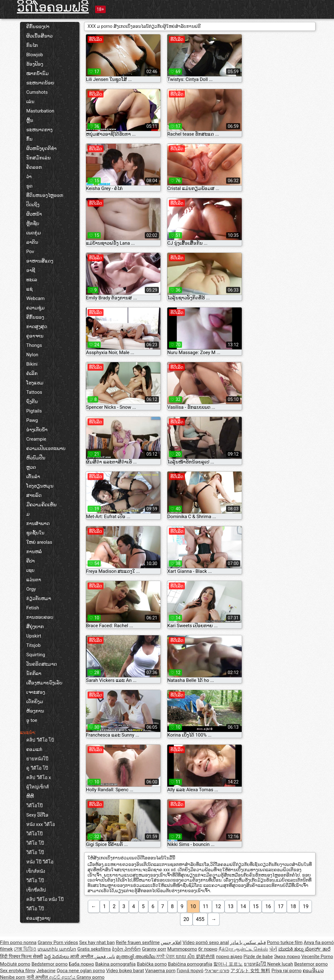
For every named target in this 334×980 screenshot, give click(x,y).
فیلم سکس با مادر (248, 942)
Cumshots (37, 92)
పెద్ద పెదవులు (57, 957)
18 (293, 906)
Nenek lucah (280, 964)
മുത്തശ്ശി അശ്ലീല (136, 957)
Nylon (32, 355)
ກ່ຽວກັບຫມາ (39, 598)
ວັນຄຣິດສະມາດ (42, 664)
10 (193, 906)
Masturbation (40, 111)
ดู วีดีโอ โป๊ (37, 768)
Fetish (33, 608)
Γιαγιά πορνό (190, 971)
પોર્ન (273, 949)
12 (218, 906)
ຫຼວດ (31, 467)
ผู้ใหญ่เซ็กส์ (38, 787)
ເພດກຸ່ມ (34, 233)
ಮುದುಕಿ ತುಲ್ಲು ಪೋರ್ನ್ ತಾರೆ (304, 949)
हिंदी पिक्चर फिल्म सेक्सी (21, 957)
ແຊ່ (29, 289)
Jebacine (46, 971)
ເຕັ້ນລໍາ (33, 477)
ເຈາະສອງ (36, 692)
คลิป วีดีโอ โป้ (40, 740)
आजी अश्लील (82, 957)
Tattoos (34, 392)
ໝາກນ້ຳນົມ (38, 73)
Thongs (34, 345)
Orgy (31, 589)
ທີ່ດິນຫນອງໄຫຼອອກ (45, 195)
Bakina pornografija (116, 964)
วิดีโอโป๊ (35, 806)
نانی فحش (105, 957)
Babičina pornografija (190, 964)
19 (306, 906)
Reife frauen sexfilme (138, 942)
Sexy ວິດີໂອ (37, 815)
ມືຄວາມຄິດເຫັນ (41, 505)
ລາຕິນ (32, 242)
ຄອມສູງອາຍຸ (38, 918)
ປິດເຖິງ (33, 205)
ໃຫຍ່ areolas (39, 542)
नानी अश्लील (38, 977)
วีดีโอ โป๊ (35, 881)
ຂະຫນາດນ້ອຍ (40, 83)
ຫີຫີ (30, 796)
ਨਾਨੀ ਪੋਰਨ (166, 957)
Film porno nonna (18, 942)
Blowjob (35, 55)
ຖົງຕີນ (32, 402)
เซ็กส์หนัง (36, 871)
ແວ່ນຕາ (34, 580)
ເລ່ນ (30, 102)
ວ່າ (29, 177)
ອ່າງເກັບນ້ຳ (37, 430)
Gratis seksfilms (94, 949)
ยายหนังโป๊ (37, 759)
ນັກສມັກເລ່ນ (38, 158)
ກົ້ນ (29, 139)
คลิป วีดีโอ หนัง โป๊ (45, 899)
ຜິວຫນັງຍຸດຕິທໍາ (41, 148)
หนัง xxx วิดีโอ (41, 824)
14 (243, 906)
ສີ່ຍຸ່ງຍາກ (35, 627)
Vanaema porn (160, 971)
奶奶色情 (205, 957)
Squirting (36, 655)
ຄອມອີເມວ (313, 971)
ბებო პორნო (126, 949)
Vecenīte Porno (317, 957)
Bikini (32, 364)
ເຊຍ (30, 570)
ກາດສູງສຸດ (37, 327)
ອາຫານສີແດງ (40, 261)
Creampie (36, 439)
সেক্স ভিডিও (25, 949)
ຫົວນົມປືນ (36, 458)
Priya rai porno (286, 971)
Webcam (35, 298)
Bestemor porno (311, 964)
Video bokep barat (125, 971)
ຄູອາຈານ (35, 336)
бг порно (208, 949)
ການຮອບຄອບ (40, 617)
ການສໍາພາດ (38, 523)
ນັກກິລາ (34, 673)
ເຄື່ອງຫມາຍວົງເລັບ (44, 683)
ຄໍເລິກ (32, 373)
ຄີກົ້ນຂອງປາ (38, 27)
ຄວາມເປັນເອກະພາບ (46, 448)
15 (256, 906)
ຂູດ (29, 186)
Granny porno (91, 977)
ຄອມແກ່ (34, 749)
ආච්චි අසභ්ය (63, 977)
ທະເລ (32, 280)
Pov (30, 252)
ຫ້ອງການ (35, 711)
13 (231, 906)
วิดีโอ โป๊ (35, 843)
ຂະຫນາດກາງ (39, 130)
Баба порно (81, 964)
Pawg (32, 420)
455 (200, 919)
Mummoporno (182, 949)
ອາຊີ (31, 270)
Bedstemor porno (50, 964)
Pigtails (34, 411)
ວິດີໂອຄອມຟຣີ (53, 7)
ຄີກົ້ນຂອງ (35, 317)
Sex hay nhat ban (97, 942)
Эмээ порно (287, 957)
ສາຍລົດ (34, 495)
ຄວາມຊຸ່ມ (35, 308)
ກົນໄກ (32, 45)
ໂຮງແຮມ (35, 383)
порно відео (229, 957)
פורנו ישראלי (217, 971)
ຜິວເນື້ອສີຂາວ (39, 36)
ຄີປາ (30, 561)
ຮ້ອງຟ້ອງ (35, 64)
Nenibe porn (13, 977)
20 (186, 919)
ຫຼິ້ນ (30, 120)
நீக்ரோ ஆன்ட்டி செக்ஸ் (243, 949)
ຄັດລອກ (34, 167)
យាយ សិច (186, 957)
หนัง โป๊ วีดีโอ (40, 862)
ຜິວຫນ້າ (34, 214)
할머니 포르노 (228, 964)
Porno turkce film (285, 942)
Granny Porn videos (58, 942)
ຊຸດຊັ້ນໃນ (35, 533)
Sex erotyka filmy (18, 971)
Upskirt (34, 636)
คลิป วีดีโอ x (39, 777)
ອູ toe (32, 720)
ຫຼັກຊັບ (33, 223)
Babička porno (152, 964)
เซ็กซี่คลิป (36, 890)
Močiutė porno (15, 964)
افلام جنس (171, 942)
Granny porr (154, 949)
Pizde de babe (258, 957)
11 (206, 906)
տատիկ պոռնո (57, 949)
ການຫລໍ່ (34, 552)
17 (281, 906)
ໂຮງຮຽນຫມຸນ (40, 486)
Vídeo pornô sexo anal (206, 942)
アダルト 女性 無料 (250, 971)
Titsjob (33, 645)
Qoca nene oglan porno (81, 971)
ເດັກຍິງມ (35, 702)
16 (268, 906)
